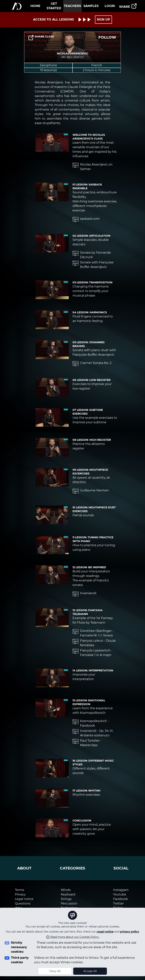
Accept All (90, 971)
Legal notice (105, 932)
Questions (23, 903)
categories (72, 868)
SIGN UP (103, 19)
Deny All (55, 971)
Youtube (120, 894)
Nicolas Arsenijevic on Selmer (93, 167)
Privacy (20, 894)
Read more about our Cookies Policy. (73, 937)
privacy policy (130, 932)
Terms (20, 890)
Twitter (118, 903)
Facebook (121, 899)
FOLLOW (107, 37)
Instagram (121, 890)
